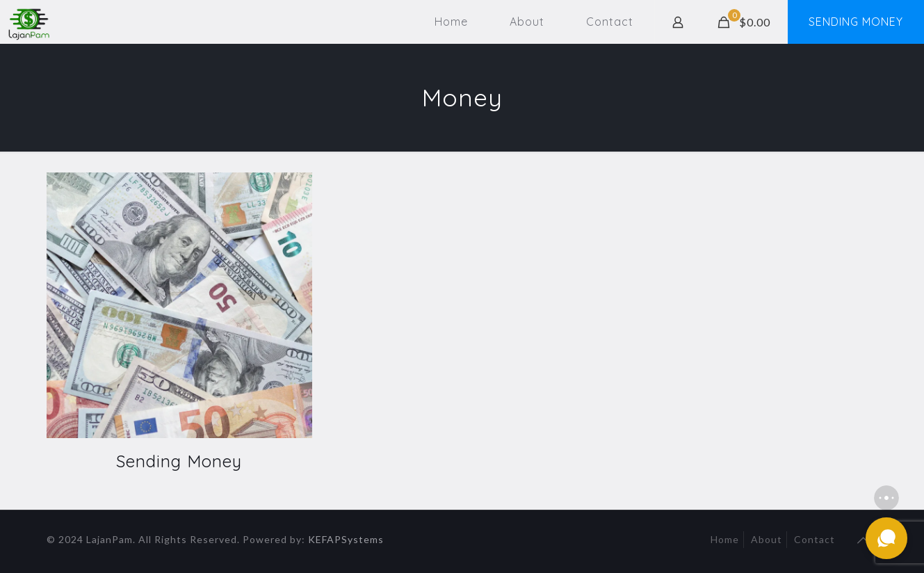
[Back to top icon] (864, 540)
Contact (814, 539)
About (767, 539)
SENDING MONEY (856, 22)
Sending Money (179, 461)
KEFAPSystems (346, 539)
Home (725, 539)
